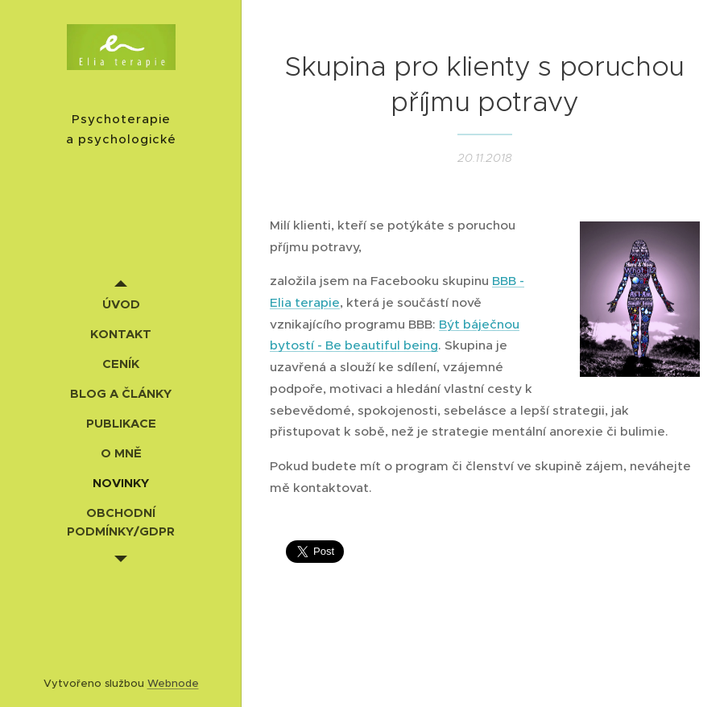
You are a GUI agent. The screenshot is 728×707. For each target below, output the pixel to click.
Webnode (173, 683)
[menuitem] (121, 304)
